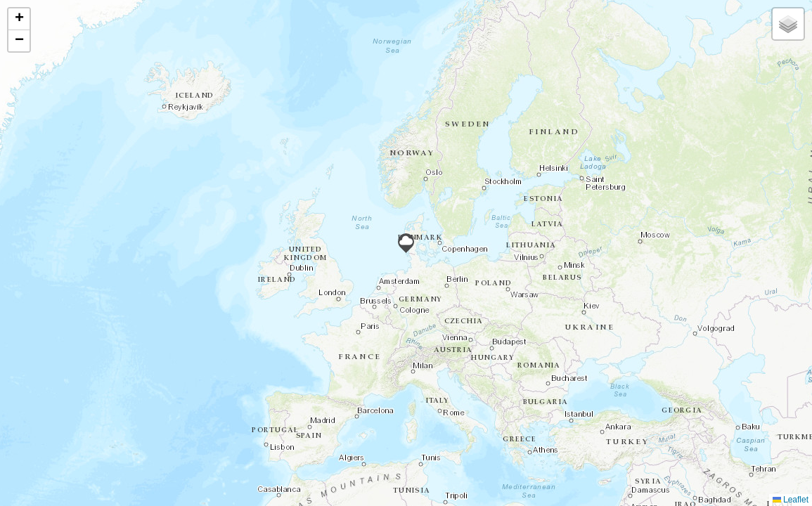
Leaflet (791, 500)
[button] (406, 243)
